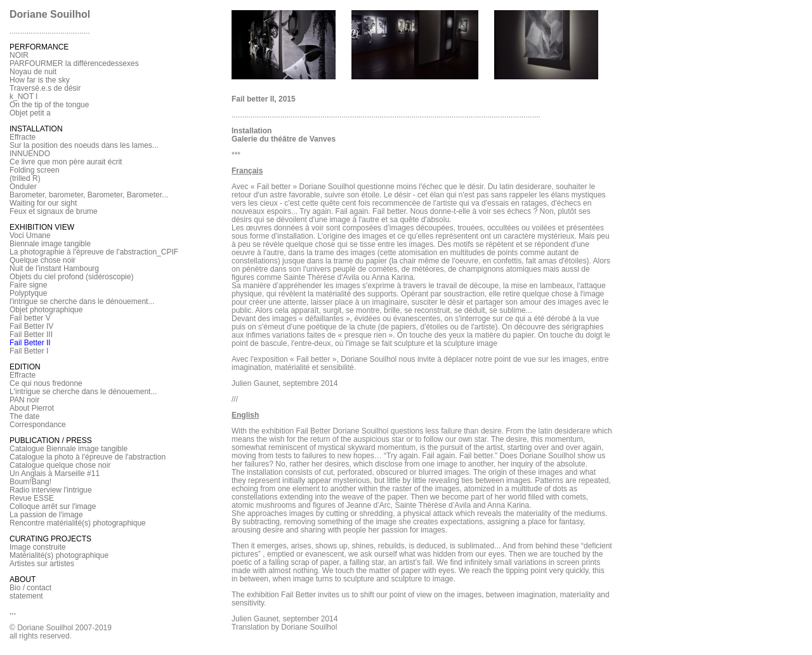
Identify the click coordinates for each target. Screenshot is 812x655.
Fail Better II (30, 343)
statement (26, 596)
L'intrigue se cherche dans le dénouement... (83, 392)
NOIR (19, 55)
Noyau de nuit (33, 72)
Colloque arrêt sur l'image (53, 506)
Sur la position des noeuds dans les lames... (84, 145)
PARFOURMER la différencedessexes (74, 63)
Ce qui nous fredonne (46, 383)
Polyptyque (28, 293)
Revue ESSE (32, 498)
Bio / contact (30, 588)
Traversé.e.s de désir (45, 88)
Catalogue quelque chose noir (60, 465)
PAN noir (24, 400)
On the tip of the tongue (49, 105)
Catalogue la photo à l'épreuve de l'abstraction (88, 457)
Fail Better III (31, 334)
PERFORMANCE (39, 47)
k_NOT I (23, 96)
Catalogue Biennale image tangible (69, 449)
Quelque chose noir (43, 260)
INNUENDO (30, 154)
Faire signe (28, 285)
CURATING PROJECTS (50, 539)
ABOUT (23, 579)
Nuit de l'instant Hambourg (54, 268)
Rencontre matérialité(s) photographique (78, 523)
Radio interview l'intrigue (51, 490)
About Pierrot (32, 408)
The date (24, 416)
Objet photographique (46, 310)
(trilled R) (25, 178)
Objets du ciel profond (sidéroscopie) (71, 277)
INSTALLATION (36, 129)
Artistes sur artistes (42, 564)
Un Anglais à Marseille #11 (55, 473)
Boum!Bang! (30, 482)
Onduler (23, 187)
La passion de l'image (46, 515)
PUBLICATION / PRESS (51, 440)
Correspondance (38, 425)
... (13, 612)
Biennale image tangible (50, 244)
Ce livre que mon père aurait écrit (66, 162)
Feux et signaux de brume (54, 211)
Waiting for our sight (43, 203)
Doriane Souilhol (50, 14)
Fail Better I (29, 351)
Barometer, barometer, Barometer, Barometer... (89, 195)
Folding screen (35, 170)
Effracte (23, 137)
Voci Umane (30, 235)
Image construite (38, 547)
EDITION (25, 367)
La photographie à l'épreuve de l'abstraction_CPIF (94, 252)
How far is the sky (40, 80)
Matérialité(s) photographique (59, 555)
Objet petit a (30, 113)
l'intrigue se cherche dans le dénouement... (82, 301)
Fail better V (30, 318)
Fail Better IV (31, 326)
